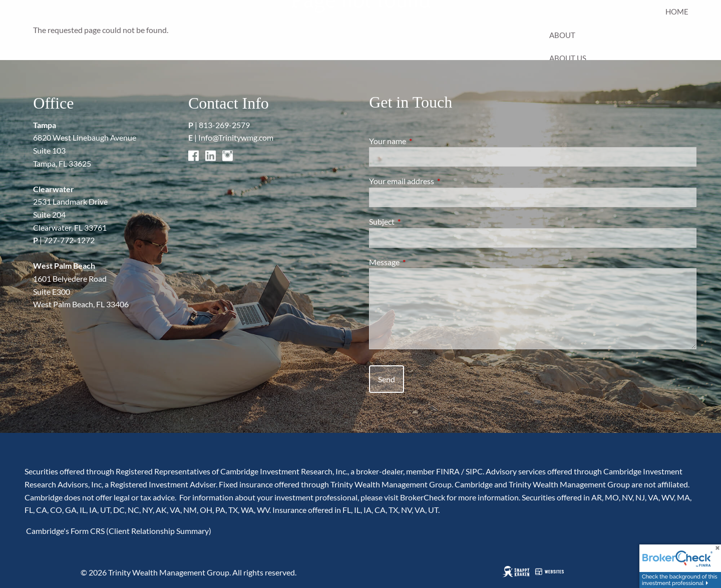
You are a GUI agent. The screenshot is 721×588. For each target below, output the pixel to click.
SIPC (474, 471)
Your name (424, 141)
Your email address (438, 181)
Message (420, 262)
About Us (568, 58)
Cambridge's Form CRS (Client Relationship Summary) (118, 531)
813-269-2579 (224, 125)
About (562, 35)
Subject (418, 221)
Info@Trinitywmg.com (236, 137)
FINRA (448, 471)
